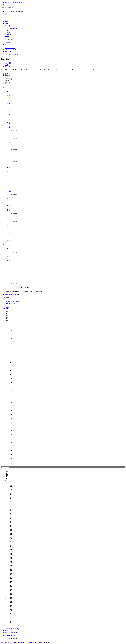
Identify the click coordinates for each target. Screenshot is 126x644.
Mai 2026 (6, 308)
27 (10, 233)
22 (10, 206)
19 (10, 187)
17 (10, 175)
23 (6, 87)
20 (10, 191)
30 (10, 256)
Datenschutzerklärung (12, 629)
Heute (7, 65)
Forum (7, 23)
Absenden (19, 287)
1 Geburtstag (13, 138)
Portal (7, 22)
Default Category (12, 303)
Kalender (8, 25)
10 (10, 134)
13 (10, 154)
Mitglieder (8, 34)
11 (10, 142)
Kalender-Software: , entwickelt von (25, 642)
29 (10, 248)
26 (6, 202)
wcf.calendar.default (13, 302)
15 (10, 167)
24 (6, 119)
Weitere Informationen (90, 70)
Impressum (8, 630)
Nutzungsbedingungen (12, 632)
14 (10, 158)
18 (10, 183)
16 (10, 171)
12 (10, 146)
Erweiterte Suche (10, 15)
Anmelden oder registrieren (13, 2)
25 (6, 163)
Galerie (7, 36)
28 (10, 241)
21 (10, 198)
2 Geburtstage (13, 131)
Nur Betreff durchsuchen (14, 11)
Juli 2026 (5, 468)
